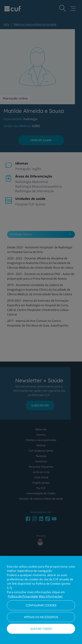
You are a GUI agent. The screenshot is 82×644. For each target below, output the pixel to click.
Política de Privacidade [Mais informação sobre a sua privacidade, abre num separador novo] (23, 596)
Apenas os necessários (41, 617)
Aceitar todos (41, 629)
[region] (41, 600)
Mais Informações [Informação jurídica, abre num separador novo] (51, 596)
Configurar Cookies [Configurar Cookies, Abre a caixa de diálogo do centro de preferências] (41, 605)
